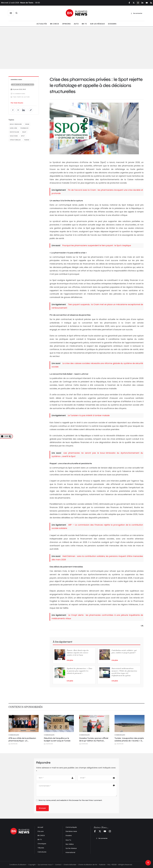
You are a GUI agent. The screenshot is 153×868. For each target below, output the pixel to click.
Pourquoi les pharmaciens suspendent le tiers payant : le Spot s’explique (97, 245)
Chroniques (42, 844)
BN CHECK (41, 835)
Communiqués (71, 827)
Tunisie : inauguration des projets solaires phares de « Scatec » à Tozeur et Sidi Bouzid (129, 741)
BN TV (40, 840)
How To (68, 840)
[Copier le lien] (31, 110)
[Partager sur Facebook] (13, 110)
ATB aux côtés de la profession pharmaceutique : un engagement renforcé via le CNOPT (22, 742)
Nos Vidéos (70, 844)
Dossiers (69, 835)
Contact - (59, 865)
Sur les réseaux (71, 848)
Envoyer (42, 808)
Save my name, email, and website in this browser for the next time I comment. (70, 800)
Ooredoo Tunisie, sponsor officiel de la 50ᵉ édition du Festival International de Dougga (94, 741)
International (70, 852)
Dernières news (71, 831)
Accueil (40, 827)
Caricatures (42, 852)
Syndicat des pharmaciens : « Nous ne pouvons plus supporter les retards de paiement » (79, 671)
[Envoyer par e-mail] (18, 110)
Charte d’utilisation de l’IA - (88, 865)
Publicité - (103, 865)
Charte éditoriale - (70, 865)
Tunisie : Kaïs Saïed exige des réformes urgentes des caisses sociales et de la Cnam (78, 653)
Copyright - (33, 865)
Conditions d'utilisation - (18, 865)
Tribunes (41, 848)
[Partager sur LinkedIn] (23, 110)
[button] (11, 13)
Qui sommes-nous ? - (46, 865)
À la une (41, 831)
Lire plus (70, 660)
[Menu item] (42, 24)
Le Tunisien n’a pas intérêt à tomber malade (89, 415)
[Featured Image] (24, 723)
